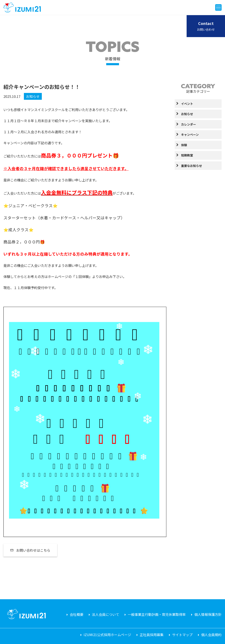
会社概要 (77, 614)
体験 (184, 145)
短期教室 (187, 155)
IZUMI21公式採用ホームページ (107, 635)
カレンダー (189, 124)
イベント (187, 104)
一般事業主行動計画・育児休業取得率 (157, 614)
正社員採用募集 (152, 635)
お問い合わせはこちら (30, 550)
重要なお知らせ (192, 166)
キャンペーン (190, 135)
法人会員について (106, 614)
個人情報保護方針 (208, 614)
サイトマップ (182, 635)
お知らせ (33, 96)
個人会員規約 (211, 635)
